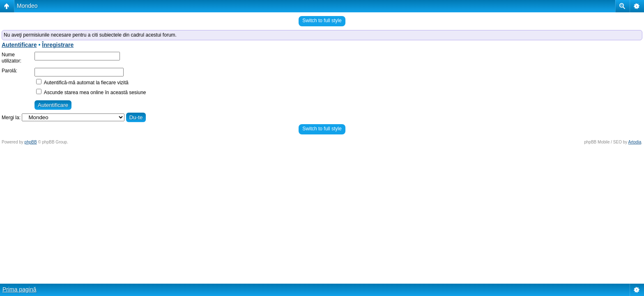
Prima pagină (20, 289)
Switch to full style (322, 21)
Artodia (635, 142)
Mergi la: (11, 118)
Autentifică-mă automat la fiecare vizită (82, 83)
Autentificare (19, 45)
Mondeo (27, 6)
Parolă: (9, 71)
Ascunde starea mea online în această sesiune (91, 92)
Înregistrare (58, 45)
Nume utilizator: (11, 58)
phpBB (31, 142)
